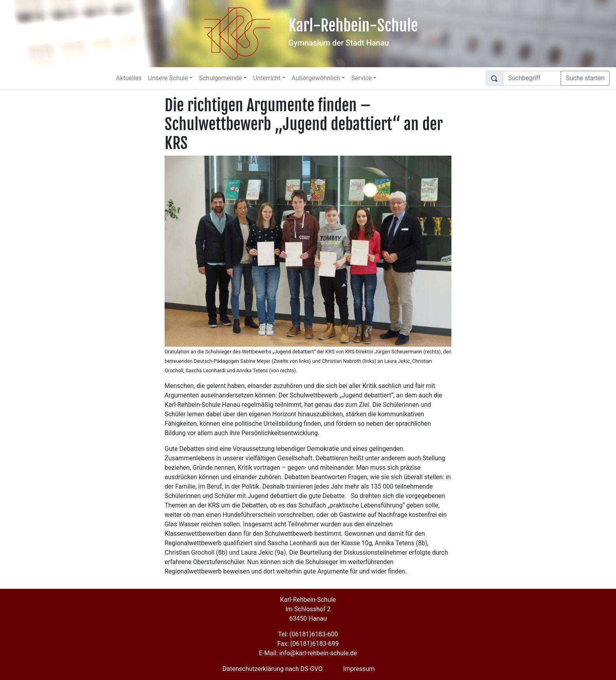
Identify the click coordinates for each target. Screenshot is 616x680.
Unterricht (267, 78)
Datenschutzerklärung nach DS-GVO (272, 669)
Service (361, 78)
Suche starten (585, 78)
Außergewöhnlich (316, 78)
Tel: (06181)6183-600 (308, 634)
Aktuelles (129, 78)
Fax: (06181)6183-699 (308, 644)
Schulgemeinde (220, 78)
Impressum (359, 669)
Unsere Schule (168, 78)
